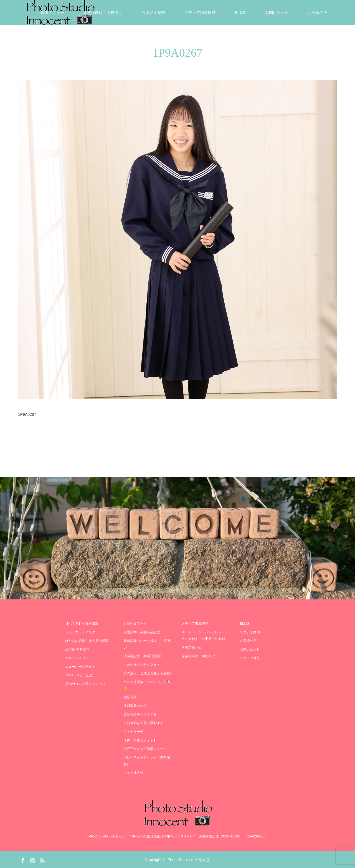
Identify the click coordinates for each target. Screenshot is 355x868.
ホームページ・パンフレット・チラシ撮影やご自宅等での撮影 (207, 636)
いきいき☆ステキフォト (142, 665)
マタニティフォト (78, 658)
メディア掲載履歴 (200, 12)
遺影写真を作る (135, 706)
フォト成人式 (133, 773)
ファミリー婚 (133, 732)
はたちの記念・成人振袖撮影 (87, 641)
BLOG (240, 12)
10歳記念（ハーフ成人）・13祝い (147, 644)
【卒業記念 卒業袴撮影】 (143, 656)
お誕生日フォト (135, 624)
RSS (42, 859)
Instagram (32, 859)
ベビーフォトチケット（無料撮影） (147, 761)
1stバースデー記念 (79, 675)
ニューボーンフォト (80, 667)
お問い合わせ (277, 12)
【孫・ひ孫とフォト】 (140, 740)
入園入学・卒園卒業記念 (142, 632)
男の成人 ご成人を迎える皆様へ (148, 673)
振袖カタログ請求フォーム (85, 684)
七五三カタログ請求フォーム (145, 749)
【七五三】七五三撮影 (82, 624)
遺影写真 (130, 697)
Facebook (22, 859)
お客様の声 (318, 12)
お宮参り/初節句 (77, 649)
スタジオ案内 (153, 12)
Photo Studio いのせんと (189, 860)
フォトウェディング (80, 632)
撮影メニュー (52, 12)
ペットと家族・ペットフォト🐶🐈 (147, 685)
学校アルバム (192, 647)
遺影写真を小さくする (140, 714)
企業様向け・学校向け (103, 12)
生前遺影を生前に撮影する (143, 723)
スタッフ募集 (250, 658)
